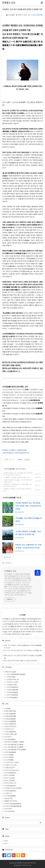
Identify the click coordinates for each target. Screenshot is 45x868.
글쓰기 (6, 844)
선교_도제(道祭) (9, 757)
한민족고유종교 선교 (10, 783)
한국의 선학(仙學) (9, 780)
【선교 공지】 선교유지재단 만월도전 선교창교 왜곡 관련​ (20, 661)
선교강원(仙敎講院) (12, 692)
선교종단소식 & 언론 (10, 765)
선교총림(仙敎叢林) (10, 719)
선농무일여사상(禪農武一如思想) (14, 742)
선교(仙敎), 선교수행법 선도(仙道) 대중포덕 (16, 478)
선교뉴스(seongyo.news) (12, 770)
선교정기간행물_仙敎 (10, 734)
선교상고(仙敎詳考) (10, 724)
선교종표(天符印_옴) (13, 680)
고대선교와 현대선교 (10, 727)
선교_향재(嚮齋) (9, 760)
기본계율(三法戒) (11, 685)
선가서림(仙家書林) (10, 796)
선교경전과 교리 (9, 729)
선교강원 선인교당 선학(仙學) (13, 788)
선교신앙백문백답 (9, 811)
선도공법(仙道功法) (10, 786)
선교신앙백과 (8, 809)
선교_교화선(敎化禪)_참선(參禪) (14, 745)
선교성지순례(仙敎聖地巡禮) (13, 806)
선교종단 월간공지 (10, 768)
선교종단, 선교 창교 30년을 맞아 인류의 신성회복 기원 (22, 9)
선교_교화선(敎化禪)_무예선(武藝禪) (15, 750)
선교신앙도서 (8, 737)
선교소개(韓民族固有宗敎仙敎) (16, 674)
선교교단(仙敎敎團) (10, 721)
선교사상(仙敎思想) (12, 695)
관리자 (6, 841)
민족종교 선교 (9, 3)
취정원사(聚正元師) (10, 711)
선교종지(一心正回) (12, 682)
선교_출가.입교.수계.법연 (11, 762)
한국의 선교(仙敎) (9, 775)
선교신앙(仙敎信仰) (10, 773)
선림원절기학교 (9, 799)
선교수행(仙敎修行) (12, 698)
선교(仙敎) (7, 709)
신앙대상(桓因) (11, 677)
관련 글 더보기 (7, 557)
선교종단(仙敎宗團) (36, 15)
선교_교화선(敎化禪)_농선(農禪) (14, 747)
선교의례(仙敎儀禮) (10, 752)
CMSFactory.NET (26, 865)
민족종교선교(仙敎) (10, 672)
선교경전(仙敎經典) (10, 732)
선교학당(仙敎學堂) (10, 791)
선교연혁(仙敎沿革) (12, 687)
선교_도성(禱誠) (9, 755)
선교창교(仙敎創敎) (10, 714)
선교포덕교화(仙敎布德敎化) (13, 804)
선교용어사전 (8, 793)
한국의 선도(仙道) (9, 778)
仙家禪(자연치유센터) (11, 801)
